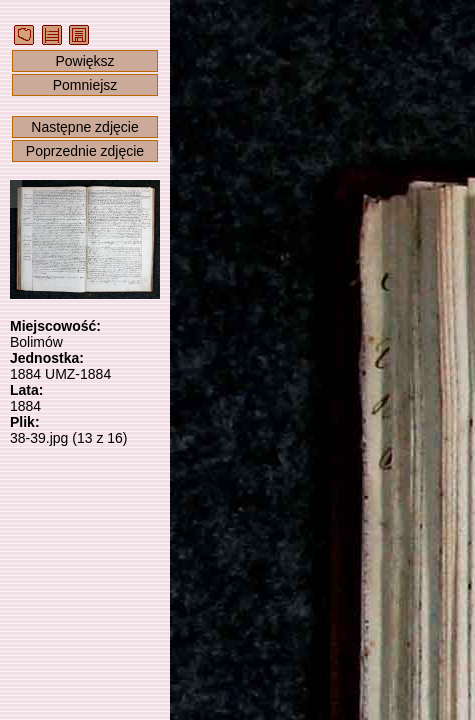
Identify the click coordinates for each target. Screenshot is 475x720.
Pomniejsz (85, 85)
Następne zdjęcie (84, 127)
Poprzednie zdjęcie (85, 151)
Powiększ (84, 61)
